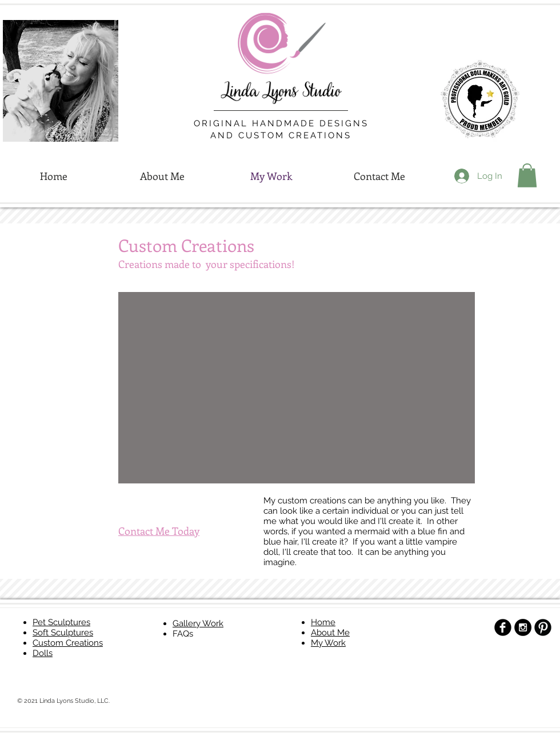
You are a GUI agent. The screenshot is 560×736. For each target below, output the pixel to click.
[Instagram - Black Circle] (523, 627)
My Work (328, 643)
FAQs (183, 634)
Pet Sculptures (61, 622)
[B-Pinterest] (543, 627)
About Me (330, 633)
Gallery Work (198, 623)
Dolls (43, 653)
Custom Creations (68, 643)
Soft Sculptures (63, 633)
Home (323, 622)
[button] (527, 175)
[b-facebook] (503, 627)
